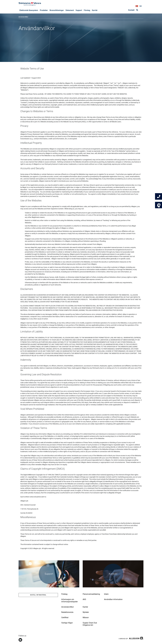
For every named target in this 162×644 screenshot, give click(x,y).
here (42, 134)
